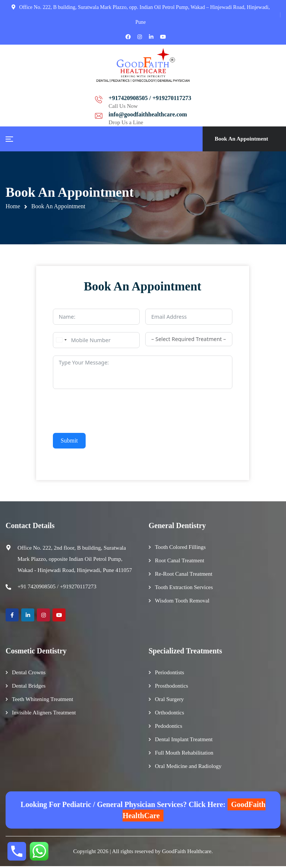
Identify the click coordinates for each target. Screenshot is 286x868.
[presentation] (109, 412)
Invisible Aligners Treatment (44, 714)
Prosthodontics (171, 688)
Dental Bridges (29, 688)
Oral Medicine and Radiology (188, 768)
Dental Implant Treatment (184, 741)
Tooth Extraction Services (184, 589)
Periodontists (169, 674)
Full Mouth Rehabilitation (184, 755)
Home (13, 206)
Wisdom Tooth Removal (182, 602)
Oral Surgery (169, 701)
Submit (69, 441)
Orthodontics (169, 714)
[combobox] (61, 341)
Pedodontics (169, 728)
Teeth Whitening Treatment (42, 701)
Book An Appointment (241, 139)
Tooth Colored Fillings (180, 549)
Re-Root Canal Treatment (184, 576)
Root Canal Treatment (180, 562)
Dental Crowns (29, 674)
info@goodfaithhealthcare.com (203, 98)
